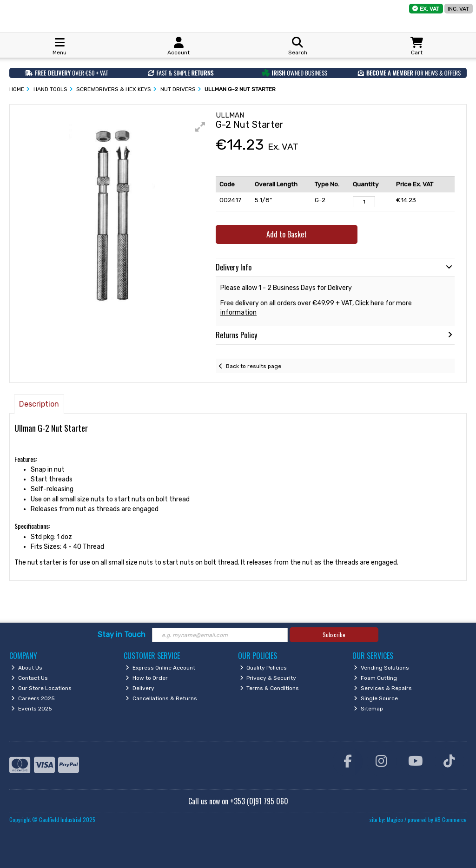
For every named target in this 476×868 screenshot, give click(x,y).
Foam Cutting (375, 678)
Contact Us (30, 678)
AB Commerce (451, 819)
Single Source (376, 698)
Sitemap (368, 709)
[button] (200, 127)
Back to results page (254, 366)
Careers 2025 (33, 698)
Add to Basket (287, 234)
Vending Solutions (381, 668)
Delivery (140, 688)
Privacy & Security (268, 678)
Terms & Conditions (270, 688)
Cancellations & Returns (161, 698)
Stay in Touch (122, 635)
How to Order (147, 678)
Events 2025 (32, 709)
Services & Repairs (383, 688)
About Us (27, 668)
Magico (395, 819)
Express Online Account (160, 668)
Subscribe (334, 635)
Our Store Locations (41, 688)
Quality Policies (264, 668)
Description (39, 404)
